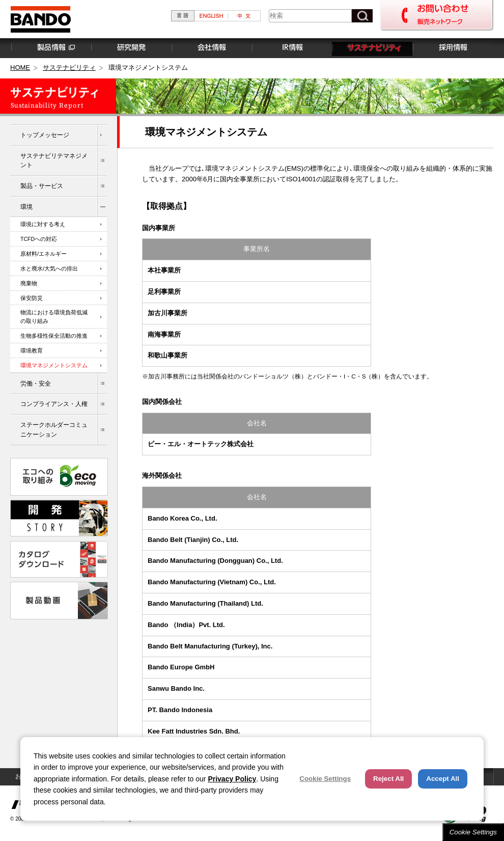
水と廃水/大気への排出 (49, 268)
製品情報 (50, 48)
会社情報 (211, 48)
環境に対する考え (43, 224)
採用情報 (453, 48)
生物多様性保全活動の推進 (54, 336)
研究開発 (131, 48)
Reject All (388, 779)
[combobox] (310, 16)
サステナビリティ (372, 48)
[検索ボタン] (362, 16)
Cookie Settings (473, 832)
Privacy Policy (232, 779)
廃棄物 (29, 283)
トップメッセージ (45, 135)
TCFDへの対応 (39, 239)
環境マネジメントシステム (54, 365)
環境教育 (32, 350)
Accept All (443, 779)
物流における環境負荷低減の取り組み (54, 317)
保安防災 (32, 298)
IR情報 (292, 48)
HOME (20, 67)
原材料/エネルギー (44, 254)
